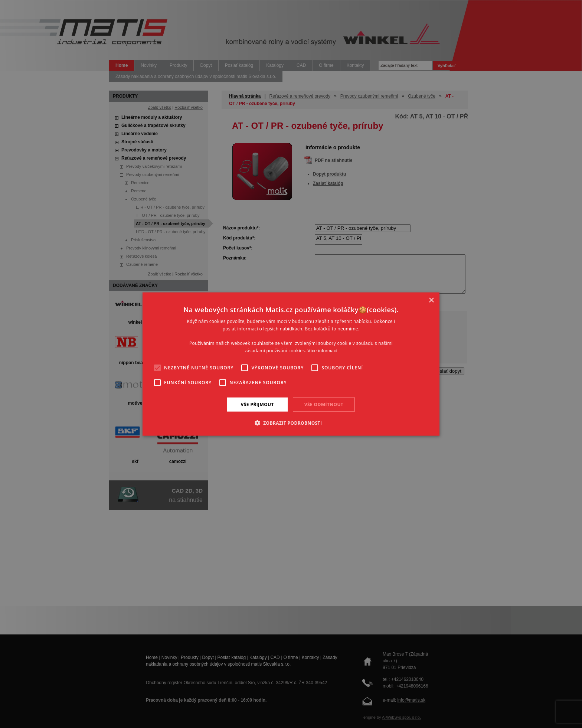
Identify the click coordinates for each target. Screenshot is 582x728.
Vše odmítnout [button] (324, 404)
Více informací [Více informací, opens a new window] (322, 351)
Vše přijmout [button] (257, 404)
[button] (291, 423)
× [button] (431, 300)
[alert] (291, 364)
